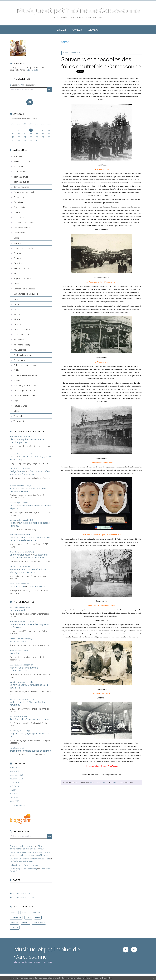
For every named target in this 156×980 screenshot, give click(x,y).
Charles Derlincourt (20, 555)
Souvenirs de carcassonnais (26, 396)
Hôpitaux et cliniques (23, 279)
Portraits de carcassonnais (25, 375)
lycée (24, 912)
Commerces (19, 217)
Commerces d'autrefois (24, 223)
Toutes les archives (18, 806)
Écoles (16, 238)
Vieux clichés (19, 416)
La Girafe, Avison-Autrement (22, 861)
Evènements (19, 253)
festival (25, 923)
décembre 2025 (17, 775)
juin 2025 (14, 790)
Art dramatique (20, 172)
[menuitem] (62, 30)
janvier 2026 (15, 771)
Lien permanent (70, 782)
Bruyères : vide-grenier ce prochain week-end (29, 859)
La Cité (17, 284)
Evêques (17, 258)
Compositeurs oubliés (23, 228)
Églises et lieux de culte (23, 248)
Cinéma (17, 212)
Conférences (19, 233)
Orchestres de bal (21, 335)
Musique (17, 324)
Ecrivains (17, 243)
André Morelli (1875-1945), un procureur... (31, 719)
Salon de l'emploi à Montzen (22, 846)
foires (115, 782)
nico (12, 457)
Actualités (18, 156)
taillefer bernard (18, 538)
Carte (17, 880)
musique (15, 928)
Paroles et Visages (31, 865)
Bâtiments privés (21, 177)
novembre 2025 (17, 779)
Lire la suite (33, 70)
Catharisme (18, 202)
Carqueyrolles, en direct (24, 192)
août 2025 (14, 786)
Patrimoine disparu (22, 340)
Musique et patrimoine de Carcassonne (78, 10)
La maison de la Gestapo (24, 289)
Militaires (17, 319)
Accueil (62, 30)
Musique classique (22, 330)
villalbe (28, 918)
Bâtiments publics (21, 182)
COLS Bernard (17, 587)
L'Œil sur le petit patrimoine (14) (23, 869)
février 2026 (15, 768)
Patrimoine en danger (23, 345)
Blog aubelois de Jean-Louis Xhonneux (32, 855)
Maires (17, 314)
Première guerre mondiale (25, 385)
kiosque (14, 923)
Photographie (19, 360)
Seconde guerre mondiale (25, 391)
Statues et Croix (20, 406)
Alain (12, 439)
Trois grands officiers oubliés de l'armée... (31, 751)
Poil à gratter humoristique (25, 365)
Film (15, 273)
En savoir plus (107, 978)
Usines (16, 411)
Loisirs (16, 309)
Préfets (17, 380)
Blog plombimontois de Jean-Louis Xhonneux (27, 847)
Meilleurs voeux (37, 587)
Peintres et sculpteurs (23, 355)
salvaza (14, 912)
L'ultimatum (15, 865)
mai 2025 (14, 794)
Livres (16, 304)
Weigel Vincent (18, 471)
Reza (12, 523)
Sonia (13, 488)
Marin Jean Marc (18, 569)
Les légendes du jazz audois (26, 294)
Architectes (18, 167)
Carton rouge (19, 197)
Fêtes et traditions (21, 268)
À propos (93, 30)
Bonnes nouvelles (21, 187)
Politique (17, 370)
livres (38, 918)
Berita (13, 506)
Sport (16, 401)
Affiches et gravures (22, 161)
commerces (35, 912)
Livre (16, 299)
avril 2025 (14, 798)
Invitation (15, 653)
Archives (77, 30)
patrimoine (16, 918)
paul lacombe (39, 923)
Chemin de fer (20, 207)
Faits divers (18, 263)
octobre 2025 (16, 783)
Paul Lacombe (20, 350)
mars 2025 (14, 801)
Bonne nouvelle (18, 610)
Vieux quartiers (20, 421)
